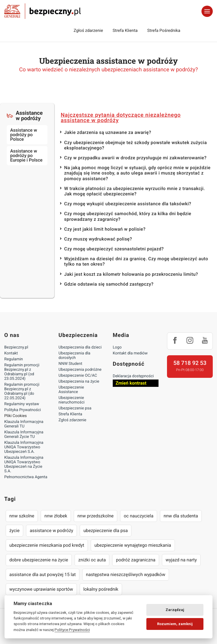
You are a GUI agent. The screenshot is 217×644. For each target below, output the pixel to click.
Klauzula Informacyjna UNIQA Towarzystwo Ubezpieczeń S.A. (24, 447)
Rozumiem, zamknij (175, 624)
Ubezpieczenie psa (75, 408)
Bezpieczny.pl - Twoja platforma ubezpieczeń (43, 11)
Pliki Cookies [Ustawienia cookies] (16, 416)
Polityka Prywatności (23, 410)
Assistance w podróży (25, 116)
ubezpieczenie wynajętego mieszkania (133, 545)
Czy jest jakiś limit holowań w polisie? (105, 229)
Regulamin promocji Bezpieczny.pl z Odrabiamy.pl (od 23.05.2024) (22, 372)
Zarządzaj (175, 610)
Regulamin (14, 359)
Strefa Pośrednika (164, 30)
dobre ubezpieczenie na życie (39, 560)
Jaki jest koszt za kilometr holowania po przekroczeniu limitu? (131, 274)
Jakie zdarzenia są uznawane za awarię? (108, 132)
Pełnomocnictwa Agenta (26, 477)
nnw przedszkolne (96, 516)
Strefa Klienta (125, 30)
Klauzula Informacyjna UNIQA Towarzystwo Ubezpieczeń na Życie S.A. (24, 464)
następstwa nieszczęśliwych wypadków (126, 574)
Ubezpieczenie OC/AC (78, 376)
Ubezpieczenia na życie (79, 381)
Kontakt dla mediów (130, 353)
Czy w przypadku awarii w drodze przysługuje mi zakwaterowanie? (135, 158)
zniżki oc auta (92, 560)
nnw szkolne (22, 516)
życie (14, 531)
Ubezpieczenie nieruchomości (71, 400)
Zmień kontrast (131, 383)
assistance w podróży (51, 531)
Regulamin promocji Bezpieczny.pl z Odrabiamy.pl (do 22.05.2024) (22, 391)
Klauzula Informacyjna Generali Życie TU (24, 435)
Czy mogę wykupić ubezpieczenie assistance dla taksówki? (128, 204)
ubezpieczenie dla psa (106, 531)
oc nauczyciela (139, 516)
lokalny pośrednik (101, 589)
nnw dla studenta (181, 516)
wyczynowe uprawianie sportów (41, 589)
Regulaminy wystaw (22, 404)
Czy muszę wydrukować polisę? (98, 239)
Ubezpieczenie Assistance (71, 390)
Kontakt (11, 353)
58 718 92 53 (190, 363)
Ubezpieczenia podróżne (80, 370)
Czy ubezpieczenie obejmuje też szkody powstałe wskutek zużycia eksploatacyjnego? (135, 145)
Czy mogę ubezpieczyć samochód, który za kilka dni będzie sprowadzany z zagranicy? (128, 216)
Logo (117, 347)
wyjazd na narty (181, 560)
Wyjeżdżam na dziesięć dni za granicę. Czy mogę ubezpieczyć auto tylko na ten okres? (136, 261)
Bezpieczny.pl (16, 347)
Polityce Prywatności (72, 630)
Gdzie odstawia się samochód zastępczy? (109, 284)
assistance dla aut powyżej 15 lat (43, 574)
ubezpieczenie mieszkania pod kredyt (47, 545)
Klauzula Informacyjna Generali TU (24, 424)
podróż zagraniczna (135, 560)
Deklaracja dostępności (133, 376)
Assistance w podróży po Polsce (24, 135)
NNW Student (70, 364)
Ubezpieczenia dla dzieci (80, 347)
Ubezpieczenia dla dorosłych (74, 356)
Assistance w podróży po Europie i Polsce (26, 156)
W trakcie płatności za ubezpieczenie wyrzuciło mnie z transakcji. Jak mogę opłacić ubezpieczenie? (135, 191)
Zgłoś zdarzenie (88, 30)
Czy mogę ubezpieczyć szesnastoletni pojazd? (114, 249)
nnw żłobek (56, 516)
